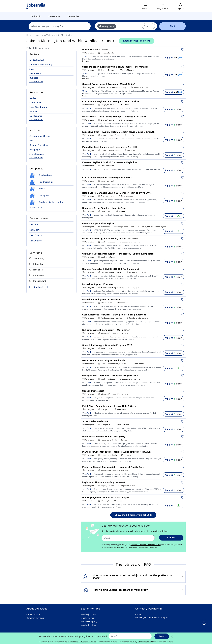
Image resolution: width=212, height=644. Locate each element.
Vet (31, 141)
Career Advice (33, 614)
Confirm (38, 287)
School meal (35, 103)
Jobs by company (89, 622)
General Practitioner (39, 145)
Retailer (33, 111)
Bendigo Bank (41, 175)
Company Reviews (35, 618)
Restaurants (35, 73)
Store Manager (37, 154)
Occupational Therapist (41, 136)
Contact (139, 614)
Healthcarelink (41, 182)
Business (34, 78)
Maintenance (36, 116)
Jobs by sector (87, 618)
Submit (171, 538)
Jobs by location (88, 625)
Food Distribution (38, 107)
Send (162, 636)
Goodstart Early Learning (46, 202)
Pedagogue (35, 150)
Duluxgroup (40, 195)
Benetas (38, 189)
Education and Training (41, 64)
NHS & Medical (37, 60)
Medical (33, 98)
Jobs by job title (88, 614)
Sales (32, 69)
